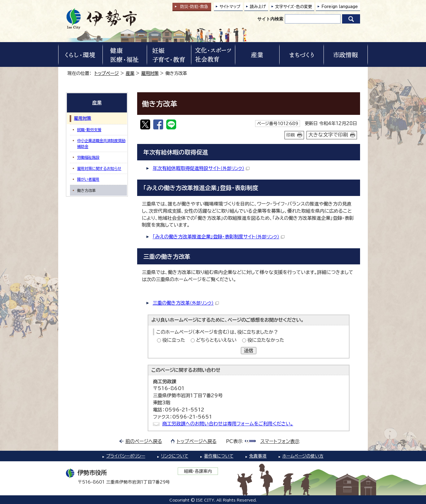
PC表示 (234, 441)
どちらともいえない (216, 340)
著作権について (219, 456)
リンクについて (175, 456)
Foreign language (340, 7)
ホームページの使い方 (303, 456)
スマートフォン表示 (280, 441)
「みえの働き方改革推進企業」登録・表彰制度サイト (219, 237)
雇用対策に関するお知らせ (99, 168)
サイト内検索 (270, 19)
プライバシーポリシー (126, 456)
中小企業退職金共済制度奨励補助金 (101, 143)
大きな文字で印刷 (328, 135)
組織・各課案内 (198, 471)
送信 (249, 351)
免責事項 (258, 456)
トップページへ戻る (197, 441)
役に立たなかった (266, 340)
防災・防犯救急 (194, 7)
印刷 (291, 135)
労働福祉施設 (88, 157)
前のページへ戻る (144, 441)
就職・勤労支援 (89, 130)
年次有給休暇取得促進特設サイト (201, 168)
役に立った (174, 340)
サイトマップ (230, 7)
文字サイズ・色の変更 (294, 7)
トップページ (107, 73)
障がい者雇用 (88, 179)
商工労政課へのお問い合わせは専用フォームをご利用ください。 (228, 424)
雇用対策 (150, 73)
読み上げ (258, 7)
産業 (130, 73)
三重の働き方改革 (186, 303)
